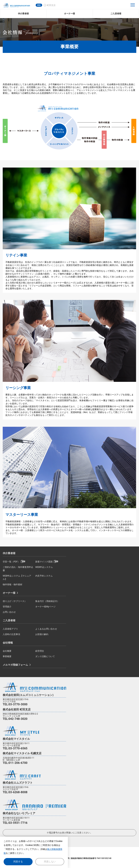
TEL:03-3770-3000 (15, 704)
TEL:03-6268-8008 (15, 792)
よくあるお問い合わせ (46, 629)
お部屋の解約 (42, 634)
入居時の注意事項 (11, 634)
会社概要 (7, 651)
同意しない (50, 862)
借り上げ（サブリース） (15, 601)
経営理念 (40, 651)
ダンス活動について (45, 656)
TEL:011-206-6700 (15, 763)
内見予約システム (44, 576)
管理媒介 (7, 607)
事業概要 (7, 656)
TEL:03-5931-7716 (15, 823)
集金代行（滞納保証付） (47, 601)
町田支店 (51, 5)
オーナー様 (9, 593)
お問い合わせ (9, 612)
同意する (18, 862)
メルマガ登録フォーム (15, 665)
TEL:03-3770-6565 (15, 748)
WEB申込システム (44, 567)
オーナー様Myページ (45, 607)
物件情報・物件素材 (12, 585)
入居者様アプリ (10, 629)
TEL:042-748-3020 (15, 719)
